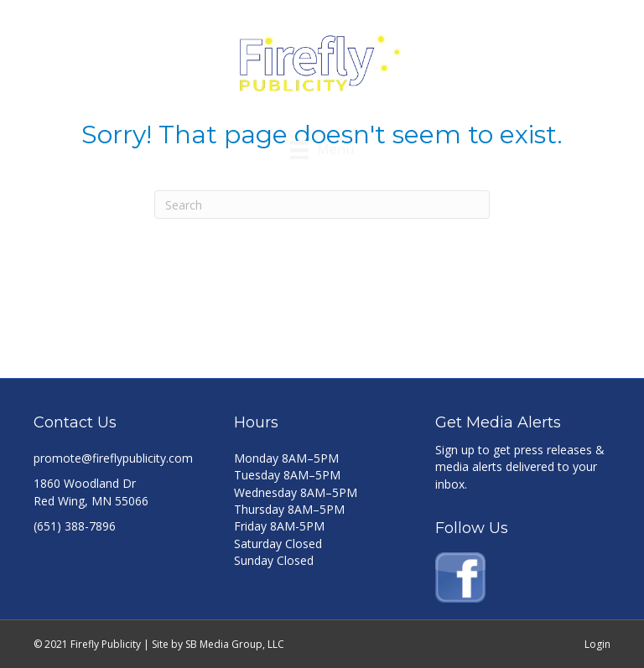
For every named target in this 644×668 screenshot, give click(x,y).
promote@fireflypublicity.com (113, 458)
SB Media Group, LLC (235, 644)
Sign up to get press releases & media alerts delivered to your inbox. (520, 467)
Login (597, 644)
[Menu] (322, 150)
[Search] (322, 205)
